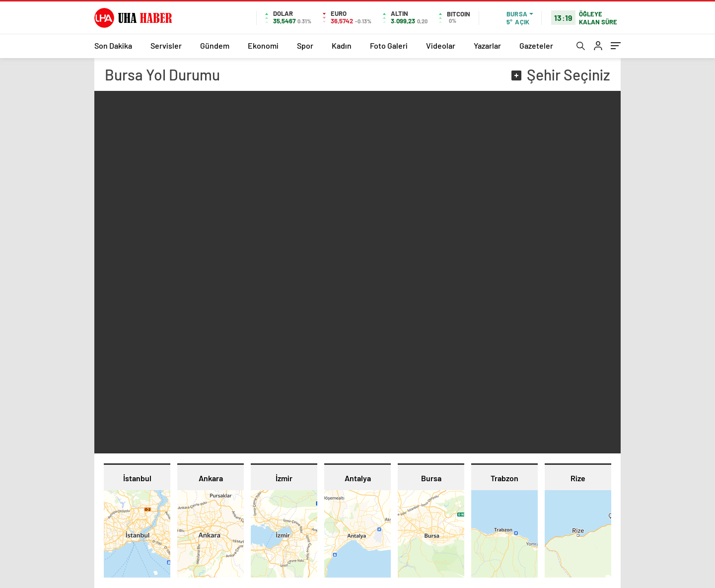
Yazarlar (487, 45)
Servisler (166, 45)
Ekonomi (263, 45)
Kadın (342, 45)
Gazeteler (536, 45)
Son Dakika (113, 45)
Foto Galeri (389, 45)
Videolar (441, 45)
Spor (305, 45)
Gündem (215, 45)
